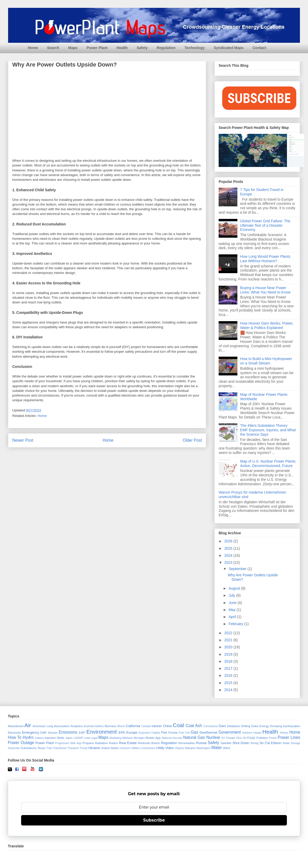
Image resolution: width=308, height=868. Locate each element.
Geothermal (208, 732)
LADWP (78, 738)
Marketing (115, 738)
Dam (222, 726)
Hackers (247, 733)
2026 (229, 541)
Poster (273, 738)
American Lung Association (51, 726)
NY (223, 738)
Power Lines (289, 737)
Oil (244, 738)
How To (15, 737)
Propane (88, 743)
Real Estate (128, 743)
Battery (99, 726)
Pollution (262, 738)
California (133, 726)
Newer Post (23, 440)
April (233, 617)
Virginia (179, 748)
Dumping (276, 726)
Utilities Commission (143, 748)
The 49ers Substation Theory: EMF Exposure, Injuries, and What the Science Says (268, 430)
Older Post (192, 440)
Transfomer (60, 748)
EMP (82, 732)
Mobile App (153, 738)
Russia (201, 743)
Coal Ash (194, 726)
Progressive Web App (68, 743)
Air (28, 725)
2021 (229, 640)
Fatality (156, 733)
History (284, 733)
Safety (142, 48)
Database (233, 726)
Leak (87, 738)
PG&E (251, 738)
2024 (229, 555)
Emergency (30, 732)
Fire (164, 732)
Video (170, 748)
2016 (229, 675)
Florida (173, 732)
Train (49, 748)
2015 (229, 683)
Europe (132, 732)
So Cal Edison (270, 743)
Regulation (166, 48)
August (235, 588)
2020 (229, 647)
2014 (229, 690)
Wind (227, 748)
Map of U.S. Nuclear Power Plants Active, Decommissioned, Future (268, 463)
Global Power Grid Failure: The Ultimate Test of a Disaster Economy (265, 225)
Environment (102, 732)
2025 (229, 548)
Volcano (190, 748)
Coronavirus (211, 726)
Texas (41, 748)
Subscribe (14, 748)
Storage (295, 743)
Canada (146, 726)
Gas (195, 732)
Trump (84, 748)
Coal (178, 725)
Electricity (14, 732)
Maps (73, 48)
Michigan (139, 738)
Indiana (39, 738)
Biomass (111, 726)
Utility (160, 748)
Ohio (239, 738)
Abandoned (16, 726)
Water (217, 748)
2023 (229, 562)
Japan (69, 738)
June (233, 603)
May (232, 610)
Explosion (144, 733)
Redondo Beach (149, 743)
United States (110, 748)
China (167, 726)
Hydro (28, 737)
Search (53, 48)
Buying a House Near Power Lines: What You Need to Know (265, 290)
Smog (254, 743)
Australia (89, 726)
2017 (229, 668)
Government (230, 732)
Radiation (101, 743)
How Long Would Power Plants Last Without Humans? (265, 259)
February (236, 624)
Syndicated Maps (229, 48)
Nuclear (213, 737)
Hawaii (257, 733)
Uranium (125, 748)
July (232, 595)
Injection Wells (54, 738)
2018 (229, 661)
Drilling (246, 726)
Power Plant (97, 48)
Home (33, 48)
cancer (157, 726)
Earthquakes (292, 726)
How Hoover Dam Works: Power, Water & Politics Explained (267, 325)
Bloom (121, 726)
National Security (172, 738)
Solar (286, 743)
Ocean (231, 738)
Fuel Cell (184, 733)
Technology (195, 48)
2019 (229, 654)
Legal (94, 738)
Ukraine (94, 748)
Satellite (226, 743)
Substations (29, 748)
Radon (113, 743)
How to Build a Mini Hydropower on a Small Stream (266, 361)
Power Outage (21, 743)
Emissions (68, 732)
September (238, 569)
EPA (122, 732)
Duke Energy (260, 726)
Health (122, 48)
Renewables (187, 743)
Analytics (77, 726)
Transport (73, 748)
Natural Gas (194, 737)
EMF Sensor (49, 732)
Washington (203, 748)
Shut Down (241, 743)
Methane (127, 738)
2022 (229, 633)
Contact (259, 48)
